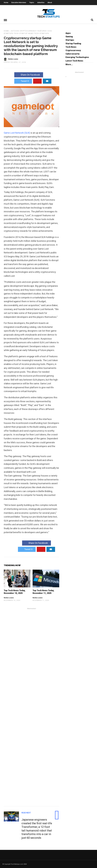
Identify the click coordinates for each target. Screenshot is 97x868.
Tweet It (23, 81)
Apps (68, 33)
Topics (32, 3)
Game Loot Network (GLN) (17, 133)
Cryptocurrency (28, 31)
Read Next (26, 813)
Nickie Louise (9, 598)
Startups (9, 33)
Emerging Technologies (77, 57)
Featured (42, 31)
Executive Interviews (19, 3)
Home (6, 3)
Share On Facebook (29, 75)
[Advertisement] (32, 707)
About (50, 3)
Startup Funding (73, 43)
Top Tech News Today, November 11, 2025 (43, 592)
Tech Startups (42, 33)
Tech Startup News (24, 33)
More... (69, 64)
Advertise (41, 3)
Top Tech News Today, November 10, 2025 (15, 592)
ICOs (50, 31)
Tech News (71, 47)
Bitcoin (15, 31)
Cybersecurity (72, 54)
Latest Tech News (74, 61)
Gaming (69, 36)
